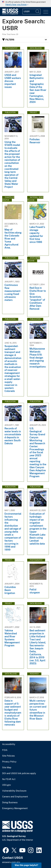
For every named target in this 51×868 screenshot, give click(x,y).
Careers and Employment (15, 797)
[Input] (31, 12)
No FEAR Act (9, 779)
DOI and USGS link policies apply (19, 773)
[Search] (38, 12)
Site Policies (8, 756)
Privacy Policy (9, 762)
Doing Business (10, 803)
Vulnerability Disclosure (14, 791)
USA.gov (7, 785)
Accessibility (9, 744)
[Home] (10, 14)
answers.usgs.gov (11, 862)
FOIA (5, 750)
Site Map (7, 768)
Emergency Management (15, 808)
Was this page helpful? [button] (26, 865)
